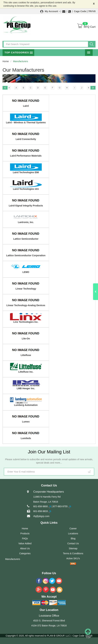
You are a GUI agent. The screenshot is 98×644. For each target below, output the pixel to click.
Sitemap (73, 548)
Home (6, 61)
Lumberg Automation (26, 405)
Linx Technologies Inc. (26, 322)
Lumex (26, 422)
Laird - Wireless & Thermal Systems (26, 122)
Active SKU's (73, 558)
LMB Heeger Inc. (26, 388)
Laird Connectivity (26, 139)
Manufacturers (13, 559)
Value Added (25, 543)
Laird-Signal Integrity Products (26, 206)
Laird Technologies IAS (26, 189)
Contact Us (73, 543)
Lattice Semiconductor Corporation (26, 255)
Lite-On (26, 339)
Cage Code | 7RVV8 (85, 11)
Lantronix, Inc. (26, 222)
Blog (73, 538)
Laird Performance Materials (26, 156)
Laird (26, 106)
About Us (25, 548)
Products (25, 533)
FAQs (25, 538)
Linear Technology (26, 289)
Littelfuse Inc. (26, 372)
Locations (73, 533)
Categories (25, 553)
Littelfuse (26, 355)
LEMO (26, 272)
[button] (50, 11)
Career (73, 528)
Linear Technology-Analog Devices (26, 305)
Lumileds (26, 438)
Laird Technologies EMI (26, 172)
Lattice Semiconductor (26, 239)
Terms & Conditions (73, 553)
